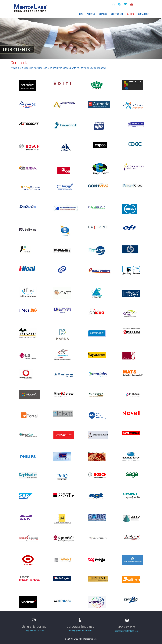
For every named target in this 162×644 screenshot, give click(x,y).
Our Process (117, 14)
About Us (91, 14)
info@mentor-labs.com (34, 630)
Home (80, 14)
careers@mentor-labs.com (127, 631)
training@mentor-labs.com (80, 630)
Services (103, 14)
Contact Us (143, 14)
